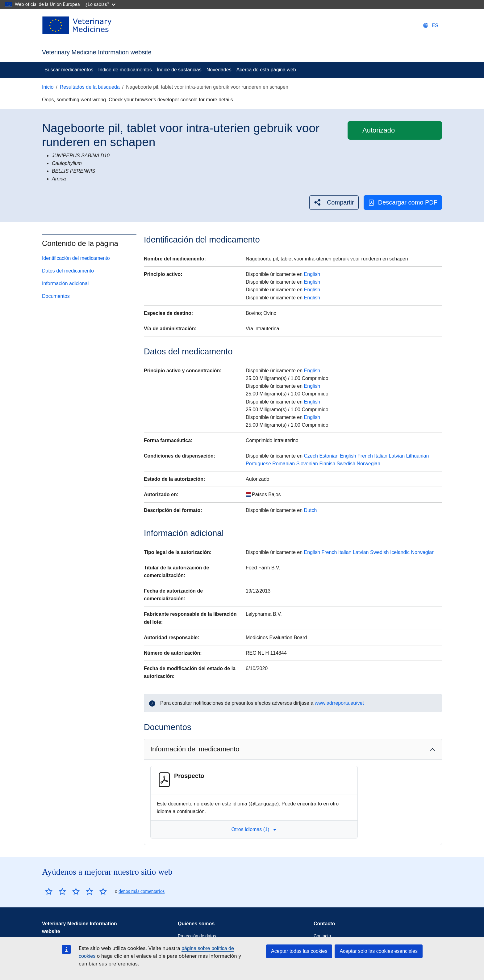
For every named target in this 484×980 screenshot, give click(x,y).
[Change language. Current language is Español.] (431, 25)
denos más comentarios (142, 891)
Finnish (327, 464)
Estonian (329, 456)
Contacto (322, 936)
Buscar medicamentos (69, 70)
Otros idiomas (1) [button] (254, 829)
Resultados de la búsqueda (90, 87)
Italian (381, 456)
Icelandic (400, 552)
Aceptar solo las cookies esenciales (379, 951)
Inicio (48, 87)
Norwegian (368, 464)
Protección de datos (197, 936)
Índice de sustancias (179, 70)
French (365, 456)
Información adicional (65, 283)
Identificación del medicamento (76, 258)
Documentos (56, 296)
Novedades (219, 70)
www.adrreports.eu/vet (339, 703)
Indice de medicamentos (125, 70)
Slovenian (307, 464)
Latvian (397, 456)
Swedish (346, 464)
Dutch (311, 510)
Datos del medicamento (68, 271)
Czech (311, 456)
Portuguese (258, 464)
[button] (334, 203)
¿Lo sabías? (100, 4)
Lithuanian (417, 456)
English (312, 274)
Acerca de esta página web (266, 70)
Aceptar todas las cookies (299, 951)
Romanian (284, 464)
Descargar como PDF (403, 203)
